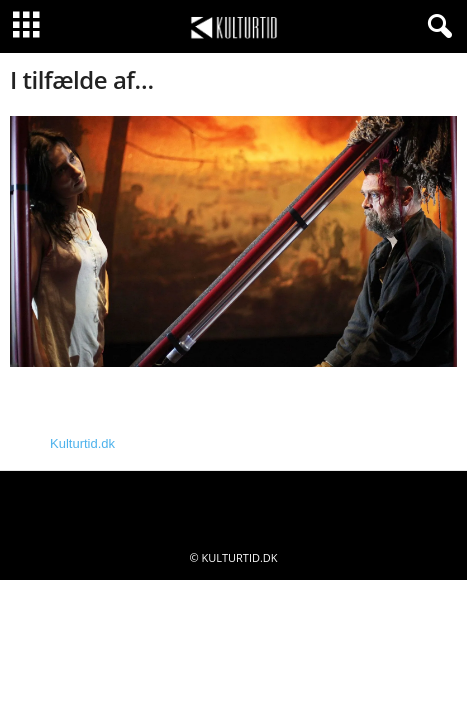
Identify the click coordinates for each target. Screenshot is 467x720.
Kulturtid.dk (82, 443)
